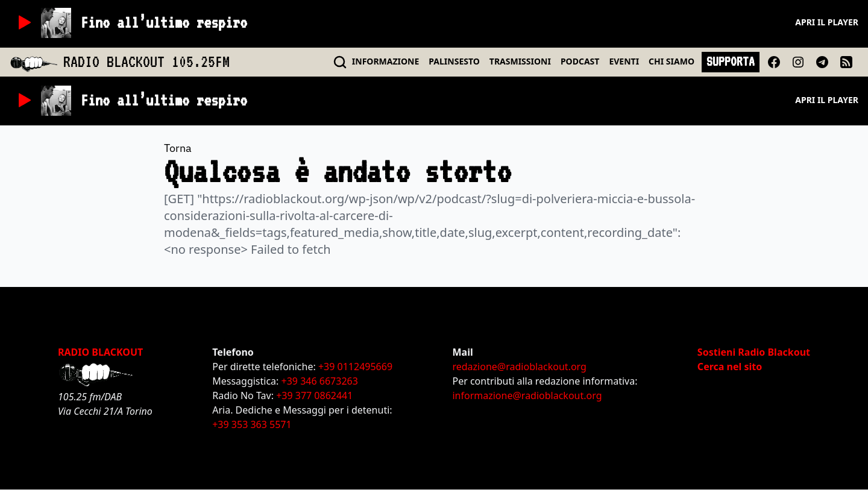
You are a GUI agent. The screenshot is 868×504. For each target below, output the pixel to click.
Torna (178, 148)
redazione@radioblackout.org (519, 367)
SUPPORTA (731, 61)
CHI (671, 61)
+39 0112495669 (355, 367)
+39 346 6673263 (320, 381)
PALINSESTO (454, 61)
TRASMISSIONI (520, 61)
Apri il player (827, 22)
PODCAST (580, 61)
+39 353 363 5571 (252, 424)
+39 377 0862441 (314, 395)
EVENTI (624, 61)
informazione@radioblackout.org (527, 395)
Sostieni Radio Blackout (754, 352)
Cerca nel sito (730, 367)
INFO (386, 61)
